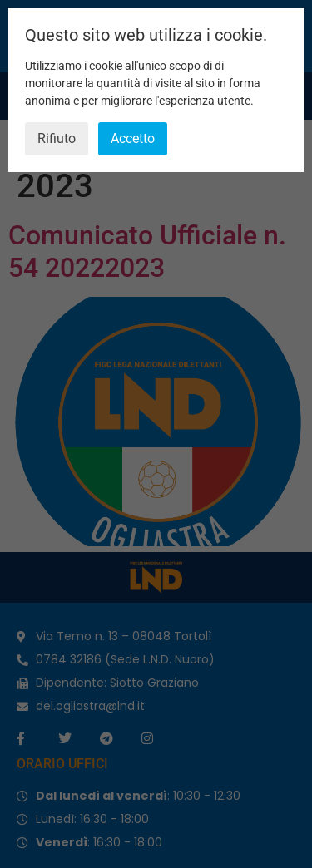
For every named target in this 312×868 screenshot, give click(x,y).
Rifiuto (57, 138)
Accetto (133, 138)
